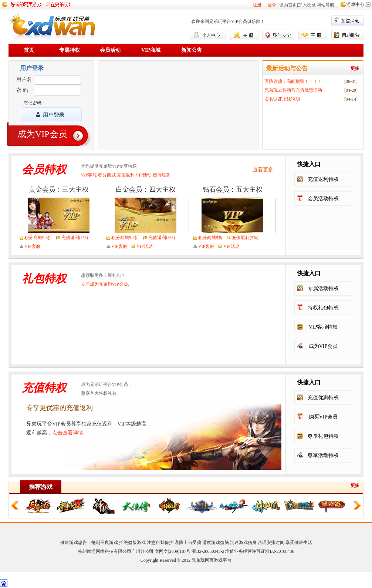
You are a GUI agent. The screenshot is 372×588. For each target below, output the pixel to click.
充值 (244, 35)
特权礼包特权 (323, 308)
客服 (313, 35)
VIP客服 (89, 175)
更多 (355, 68)
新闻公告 (192, 50)
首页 (29, 50)
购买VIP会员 (323, 417)
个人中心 (208, 35)
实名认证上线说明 (282, 99)
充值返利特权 (323, 179)
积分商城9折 (210, 238)
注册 (257, 5)
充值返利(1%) (75, 238)
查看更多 (263, 170)
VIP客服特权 (323, 327)
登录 (272, 5)
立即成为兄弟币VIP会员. (105, 284)
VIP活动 (144, 175)
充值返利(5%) (245, 238)
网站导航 (325, 5)
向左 (15, 505)
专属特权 (70, 50)
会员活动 (110, 50)
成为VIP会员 (42, 134)
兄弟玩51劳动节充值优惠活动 (293, 90)
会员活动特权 (323, 199)
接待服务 (162, 175)
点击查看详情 (68, 433)
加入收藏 (307, 5)
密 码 (22, 90)
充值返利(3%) (162, 238)
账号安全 (278, 35)
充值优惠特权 (323, 398)
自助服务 (347, 35)
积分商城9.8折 (38, 238)
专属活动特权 (323, 288)
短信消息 (347, 21)
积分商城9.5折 (125, 238)
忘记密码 (33, 103)
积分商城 (107, 175)
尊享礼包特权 (323, 436)
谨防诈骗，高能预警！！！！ (293, 81)
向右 (357, 505)
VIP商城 (151, 50)
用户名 (24, 79)
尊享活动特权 (323, 455)
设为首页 (288, 5)
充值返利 (126, 175)
